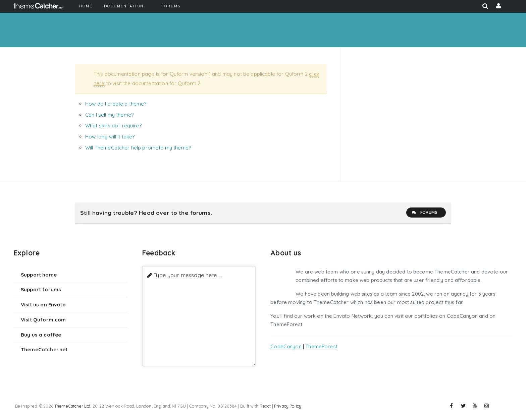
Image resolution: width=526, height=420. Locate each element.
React (265, 406)
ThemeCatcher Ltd (72, 406)
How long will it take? (110, 137)
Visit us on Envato (43, 305)
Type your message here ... (188, 275)
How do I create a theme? (116, 104)
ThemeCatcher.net (44, 349)
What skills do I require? (113, 126)
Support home (39, 275)
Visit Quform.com (43, 320)
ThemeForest (321, 346)
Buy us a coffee (41, 335)
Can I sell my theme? (109, 115)
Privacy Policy (288, 406)
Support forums (41, 289)
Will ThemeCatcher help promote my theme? (138, 148)
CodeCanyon (286, 346)
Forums (424, 213)
